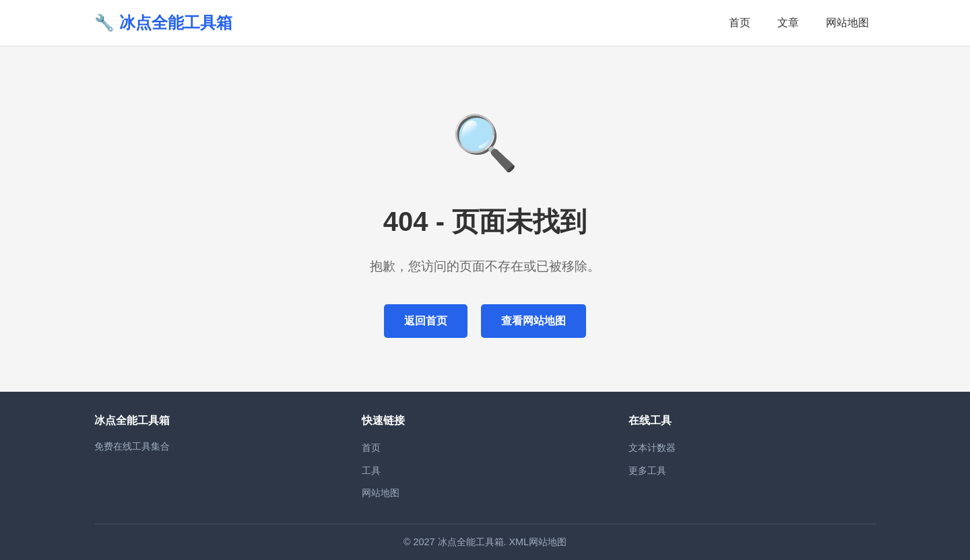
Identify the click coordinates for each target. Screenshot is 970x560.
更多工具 (647, 470)
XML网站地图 (538, 542)
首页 (740, 23)
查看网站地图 (533, 321)
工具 (371, 470)
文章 (788, 23)
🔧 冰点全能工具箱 (163, 23)
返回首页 (426, 321)
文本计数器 (652, 448)
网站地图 (847, 23)
